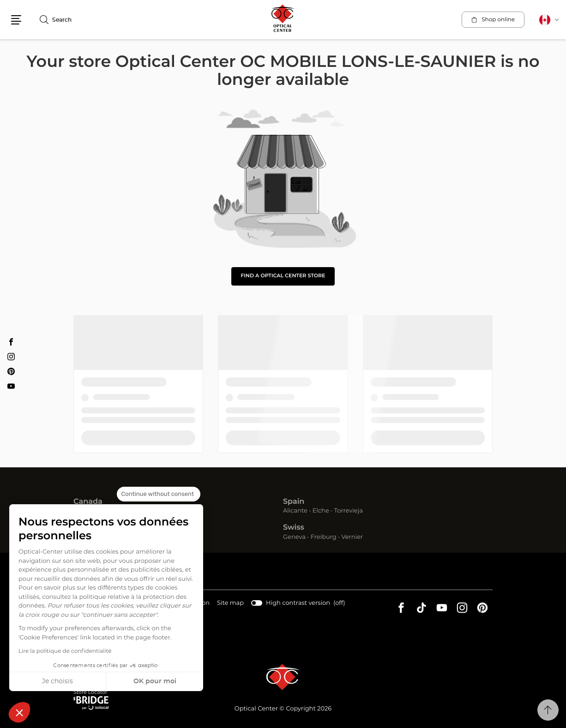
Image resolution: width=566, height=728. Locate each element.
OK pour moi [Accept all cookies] (155, 681)
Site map (230, 603)
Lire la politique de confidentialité (65, 651)
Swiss (294, 528)
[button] (19, 712)
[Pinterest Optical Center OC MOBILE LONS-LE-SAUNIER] (11, 371)
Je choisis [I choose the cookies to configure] (57, 681)
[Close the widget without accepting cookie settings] (159, 494)
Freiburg (324, 537)
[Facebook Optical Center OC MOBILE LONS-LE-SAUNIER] (11, 342)
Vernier (352, 537)
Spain (294, 502)
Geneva (294, 537)
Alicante (295, 511)
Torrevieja (349, 511)
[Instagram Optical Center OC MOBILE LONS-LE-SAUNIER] (11, 357)
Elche (321, 511)
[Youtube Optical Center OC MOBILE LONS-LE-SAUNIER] (11, 386)
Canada (88, 502)
